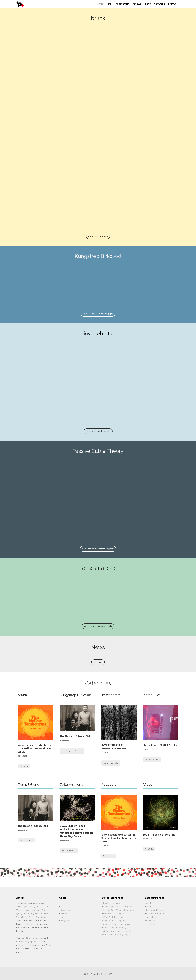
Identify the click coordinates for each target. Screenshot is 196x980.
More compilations (26, 840)
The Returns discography (115, 921)
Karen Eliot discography (114, 917)
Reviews (64, 914)
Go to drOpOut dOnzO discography (98, 626)
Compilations (28, 784)
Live (62, 917)
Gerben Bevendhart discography (118, 931)
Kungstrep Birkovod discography (118, 906)
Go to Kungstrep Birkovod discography (98, 314)
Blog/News (65, 921)
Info (62, 906)
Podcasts (109, 784)
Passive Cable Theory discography (119, 910)
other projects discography (116, 935)
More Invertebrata (111, 763)
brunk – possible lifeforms (159, 835)
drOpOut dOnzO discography (117, 924)
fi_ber (19, 914)
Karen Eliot (152, 695)
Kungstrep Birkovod (75, 695)
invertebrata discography (115, 914)
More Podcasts (109, 856)
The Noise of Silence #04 (75, 736)
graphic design (29, 938)
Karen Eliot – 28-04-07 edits (160, 745)
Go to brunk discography (98, 236)
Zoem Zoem (22, 917)
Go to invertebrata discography (98, 431)
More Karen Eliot (152, 760)
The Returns (28, 914)
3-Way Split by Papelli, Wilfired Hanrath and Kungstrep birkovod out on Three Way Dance (76, 831)
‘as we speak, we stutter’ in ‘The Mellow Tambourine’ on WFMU (35, 748)
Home (63, 903)
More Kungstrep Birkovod (72, 751)
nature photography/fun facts (30, 942)
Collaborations (71, 784)
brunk (22, 695)
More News (98, 662)
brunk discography (112, 903)
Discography (66, 910)
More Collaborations (69, 850)
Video (148, 784)
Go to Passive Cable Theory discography (98, 549)
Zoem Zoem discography (115, 928)
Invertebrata (111, 695)
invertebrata (29, 910)
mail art (40, 938)
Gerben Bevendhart (37, 917)
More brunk (24, 766)
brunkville (150, 906)
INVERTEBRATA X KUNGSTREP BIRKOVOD (116, 747)
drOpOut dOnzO (42, 914)
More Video (149, 849)
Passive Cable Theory (156, 914)
